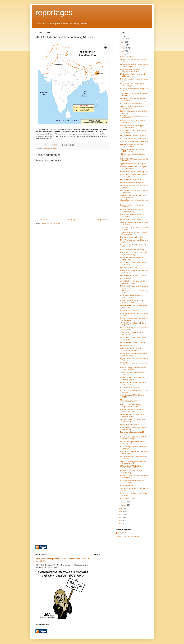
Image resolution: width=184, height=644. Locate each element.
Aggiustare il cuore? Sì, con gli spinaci (133, 164)
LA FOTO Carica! (126, 346)
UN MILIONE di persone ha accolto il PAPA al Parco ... (133, 443)
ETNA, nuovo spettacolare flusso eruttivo (134, 141)
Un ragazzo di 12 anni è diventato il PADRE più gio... (132, 472)
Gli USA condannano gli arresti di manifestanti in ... (132, 297)
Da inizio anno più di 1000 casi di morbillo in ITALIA (132, 211)
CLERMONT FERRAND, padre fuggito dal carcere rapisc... (133, 168)
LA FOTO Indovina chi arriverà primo (133, 183)
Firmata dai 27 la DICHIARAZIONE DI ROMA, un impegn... (133, 438)
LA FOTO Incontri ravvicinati (130, 387)
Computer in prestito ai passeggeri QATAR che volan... (132, 127)
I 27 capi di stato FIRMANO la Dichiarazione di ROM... (130, 467)
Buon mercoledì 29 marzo (129, 267)
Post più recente (42, 220)
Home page (72, 220)
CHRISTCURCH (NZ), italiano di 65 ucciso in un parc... (132, 282)
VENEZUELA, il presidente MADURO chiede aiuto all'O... (133, 462)
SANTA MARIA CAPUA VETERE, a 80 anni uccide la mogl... (133, 254)
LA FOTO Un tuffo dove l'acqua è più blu (134, 172)
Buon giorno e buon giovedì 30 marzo (133, 180)
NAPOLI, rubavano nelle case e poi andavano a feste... (132, 302)
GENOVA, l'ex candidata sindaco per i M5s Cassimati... (133, 482)
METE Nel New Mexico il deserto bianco (134, 138)
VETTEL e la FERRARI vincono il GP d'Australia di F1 (133, 420)
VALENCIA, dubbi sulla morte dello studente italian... (132, 416)
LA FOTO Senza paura (128, 498)
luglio (123, 42)
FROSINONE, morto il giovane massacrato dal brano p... (131, 349)
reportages (54, 12)
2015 (121, 512)
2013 (121, 518)
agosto (123, 39)
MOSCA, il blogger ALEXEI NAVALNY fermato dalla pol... (133, 369)
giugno (123, 45)
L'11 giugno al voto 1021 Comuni (132, 237)
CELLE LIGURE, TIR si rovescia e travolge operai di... (132, 379)
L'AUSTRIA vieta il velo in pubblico (132, 250)
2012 (121, 521)
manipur (55, 148)
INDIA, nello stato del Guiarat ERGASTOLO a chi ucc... (130, 70)
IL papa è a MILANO (127, 486)
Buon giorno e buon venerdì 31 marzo (133, 135)
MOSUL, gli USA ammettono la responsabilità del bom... (131, 406)
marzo (123, 54)
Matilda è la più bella (127, 57)
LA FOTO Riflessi (126, 278)
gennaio (124, 505)
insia (50, 148)
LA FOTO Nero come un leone (131, 220)
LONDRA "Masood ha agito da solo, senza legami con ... (133, 411)
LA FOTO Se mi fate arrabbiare (131, 103)
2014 (121, 515)
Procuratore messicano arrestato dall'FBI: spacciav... (131, 145)
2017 (121, 36)
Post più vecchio (102, 220)
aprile (123, 51)
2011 (121, 524)
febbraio (124, 502)
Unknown (122, 533)
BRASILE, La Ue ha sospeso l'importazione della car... (130, 401)
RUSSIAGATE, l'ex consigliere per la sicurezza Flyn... (133, 85)
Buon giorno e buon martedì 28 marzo (133, 275)
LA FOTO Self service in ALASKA (132, 310)
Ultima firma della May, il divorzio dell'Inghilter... (132, 259)
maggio (123, 48)
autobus (45, 148)
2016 (121, 509)
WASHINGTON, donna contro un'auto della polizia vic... (133, 196)
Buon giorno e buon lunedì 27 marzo (133, 342)
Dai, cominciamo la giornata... (130, 424)
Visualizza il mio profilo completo (128, 536)
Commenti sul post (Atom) (51, 223)
